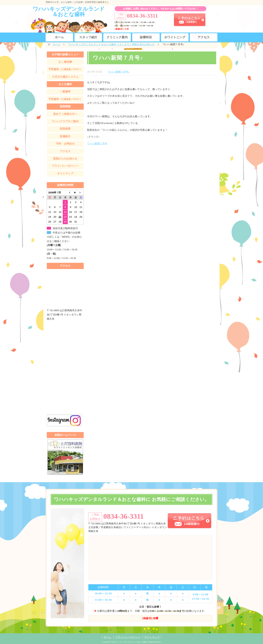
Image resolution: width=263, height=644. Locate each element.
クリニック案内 (117, 37)
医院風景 (65, 129)
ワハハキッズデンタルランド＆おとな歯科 (69, 12)
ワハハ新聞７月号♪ (119, 72)
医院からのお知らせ (65, 159)
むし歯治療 (65, 62)
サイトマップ (65, 173)
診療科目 (146, 37)
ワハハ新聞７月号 (97, 144)
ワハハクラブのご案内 (65, 121)
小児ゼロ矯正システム (65, 77)
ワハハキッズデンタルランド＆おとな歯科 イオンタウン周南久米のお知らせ (111, 44)
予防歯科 (65, 69)
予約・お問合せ (65, 144)
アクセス (204, 37)
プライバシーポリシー (65, 166)
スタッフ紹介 (88, 37)
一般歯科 (65, 91)
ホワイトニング (175, 37)
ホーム (59, 37)
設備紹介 (65, 136)
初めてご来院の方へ (65, 114)
